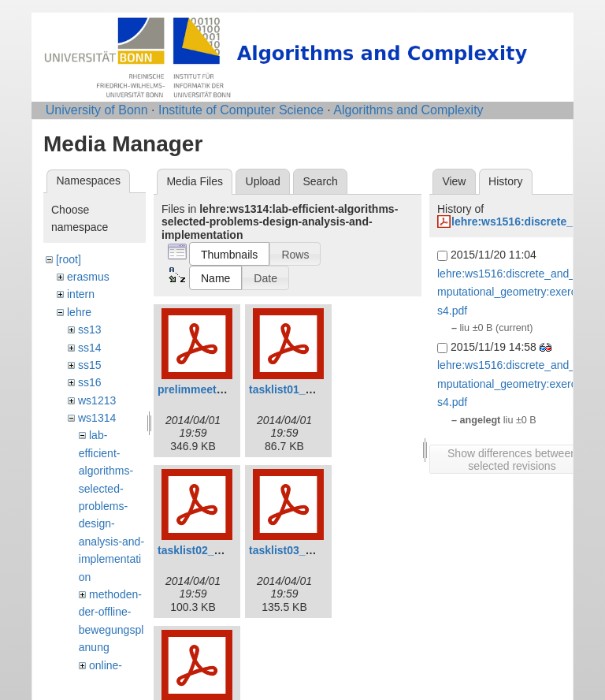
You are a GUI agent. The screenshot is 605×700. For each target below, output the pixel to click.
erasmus (88, 277)
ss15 (90, 365)
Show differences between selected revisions (512, 460)
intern (81, 294)
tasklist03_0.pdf (290, 550)
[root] (69, 259)
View (454, 181)
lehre (79, 312)
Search (320, 181)
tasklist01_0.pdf (290, 389)
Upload (263, 181)
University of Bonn (97, 110)
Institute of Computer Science (241, 110)
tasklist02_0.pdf (199, 550)
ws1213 (97, 400)
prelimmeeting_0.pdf (212, 389)
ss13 (90, 330)
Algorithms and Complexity (408, 110)
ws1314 (97, 418)
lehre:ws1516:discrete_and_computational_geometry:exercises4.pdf (514, 292)
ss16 (90, 382)
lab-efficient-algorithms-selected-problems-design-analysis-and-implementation (111, 506)
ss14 (90, 348)
